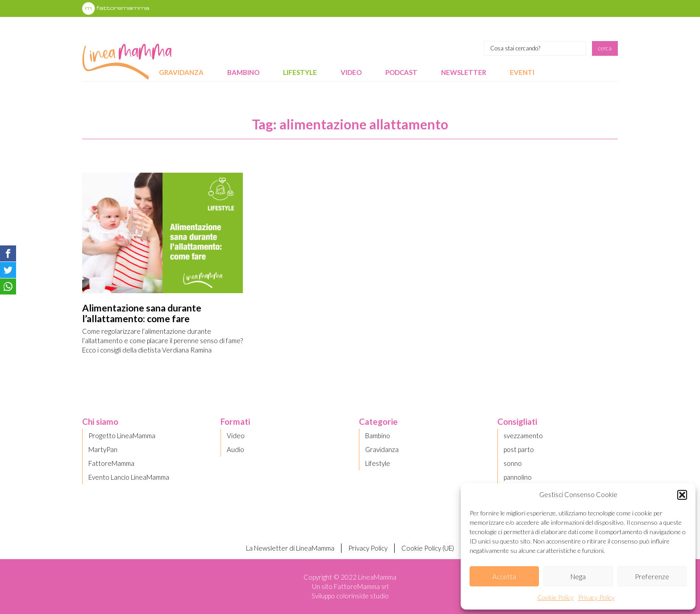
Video (351, 72)
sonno (513, 463)
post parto (519, 449)
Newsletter (464, 72)
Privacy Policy (596, 597)
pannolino (518, 477)
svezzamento (523, 436)
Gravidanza (181, 72)
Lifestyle (300, 72)
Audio (235, 449)
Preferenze (652, 577)
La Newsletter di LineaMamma (290, 548)
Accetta (504, 577)
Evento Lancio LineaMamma (129, 477)
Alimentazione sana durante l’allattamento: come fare (142, 313)
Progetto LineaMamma (122, 436)
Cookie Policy (556, 597)
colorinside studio (362, 596)
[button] (682, 495)
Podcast (401, 72)
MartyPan (103, 449)
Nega (578, 577)
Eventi (522, 72)
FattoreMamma (111, 463)
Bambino (243, 72)
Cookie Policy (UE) (428, 548)
